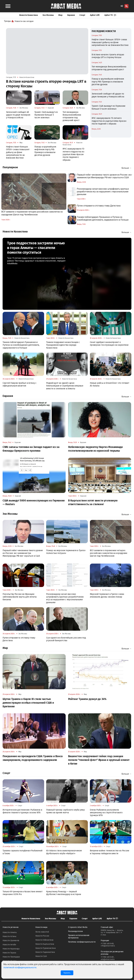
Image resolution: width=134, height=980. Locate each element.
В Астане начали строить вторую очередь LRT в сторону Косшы (108, 56)
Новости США (41, 956)
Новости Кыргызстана (45, 944)
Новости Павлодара (11, 957)
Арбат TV (110, 15)
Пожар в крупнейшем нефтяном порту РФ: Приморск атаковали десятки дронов (108, 82)
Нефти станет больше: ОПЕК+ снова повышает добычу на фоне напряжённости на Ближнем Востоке (110, 42)
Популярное (10, 167)
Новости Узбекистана (44, 940)
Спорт (82, 15)
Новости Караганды (11, 949)
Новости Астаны (9, 936)
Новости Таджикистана (45, 952)
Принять (67, 973)
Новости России (42, 936)
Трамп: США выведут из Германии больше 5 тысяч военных (109, 107)
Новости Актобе (9, 945)
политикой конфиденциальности (20, 967)
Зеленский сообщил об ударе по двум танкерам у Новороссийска (108, 95)
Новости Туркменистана (46, 948)
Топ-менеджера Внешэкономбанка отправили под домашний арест (109, 68)
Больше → (127, 168)
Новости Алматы (10, 932)
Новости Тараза (9, 953)
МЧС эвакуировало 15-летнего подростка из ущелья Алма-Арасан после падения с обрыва (109, 121)
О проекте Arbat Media (78, 927)
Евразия (71, 15)
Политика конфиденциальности (82, 942)
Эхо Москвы (48, 15)
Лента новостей (42, 932)
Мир (60, 15)
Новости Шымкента (11, 941)
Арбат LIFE (95, 15)
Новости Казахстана (28, 15)
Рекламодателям (75, 931)
